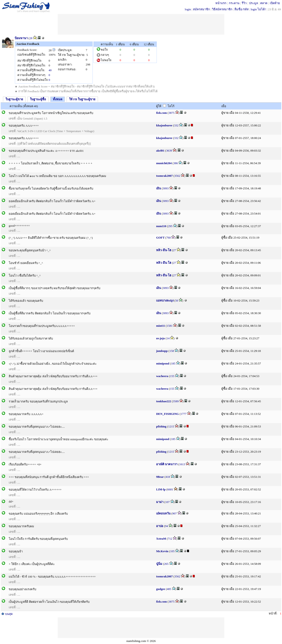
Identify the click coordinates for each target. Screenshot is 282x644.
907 (175, 513)
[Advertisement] (141, 24)
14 (168, 338)
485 (169, 589)
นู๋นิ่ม (159, 564)
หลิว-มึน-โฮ (164, 250)
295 (170, 226)
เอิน (159, 188)
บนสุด (7, 614)
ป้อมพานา (21, 38)
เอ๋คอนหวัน (163, 513)
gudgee (161, 589)
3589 (176, 401)
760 (169, 238)
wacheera (162, 376)
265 (166, 564)
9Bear (160, 477)
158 (172, 351)
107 (168, 502)
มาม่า (160, 502)
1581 (170, 326)
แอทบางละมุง (165, 300)
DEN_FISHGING (167, 414)
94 (167, 526)
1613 (182, 464)
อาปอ (160, 526)
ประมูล (254, 3)
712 (170, 539)
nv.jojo (160, 338)
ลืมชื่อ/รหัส (241, 9)
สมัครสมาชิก (201, 9)
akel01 (160, 151)
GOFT (160, 238)
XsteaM (161, 539)
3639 (169, 151)
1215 (171, 426)
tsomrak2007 (164, 176)
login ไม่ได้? (258, 9)
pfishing (161, 426)
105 (172, 551)
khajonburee (164, 125)
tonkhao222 (164, 401)
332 (176, 125)
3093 (166, 188)
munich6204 (164, 163)
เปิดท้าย (275, 3)
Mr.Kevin (162, 551)
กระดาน (234, 3)
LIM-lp (161, 489)
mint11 (160, 326)
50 (177, 300)
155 (172, 376)
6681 (170, 489)
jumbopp (162, 351)
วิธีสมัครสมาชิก (222, 9)
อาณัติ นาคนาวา (167, 464)
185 (173, 363)
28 (31, 38)
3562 (177, 176)
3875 (171, 113)
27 (174, 250)
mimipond (163, 363)
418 (168, 477)
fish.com (161, 113)
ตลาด (264, 3)
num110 (161, 226)
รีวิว (244, 3)
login (188, 9)
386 (176, 163)
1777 (184, 414)
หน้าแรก (221, 3)
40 (50, 70)
